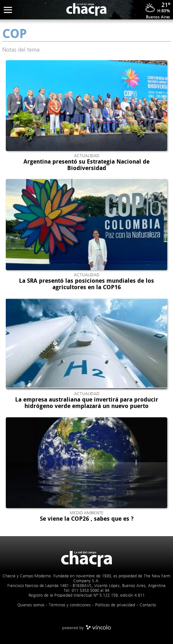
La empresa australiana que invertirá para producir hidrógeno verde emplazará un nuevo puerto (87, 403)
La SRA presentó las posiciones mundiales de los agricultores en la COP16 (86, 284)
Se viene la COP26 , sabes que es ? (87, 519)
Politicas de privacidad (115, 605)
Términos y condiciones (70, 605)
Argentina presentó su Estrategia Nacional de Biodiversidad (86, 165)
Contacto (148, 605)
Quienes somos (31, 605)
